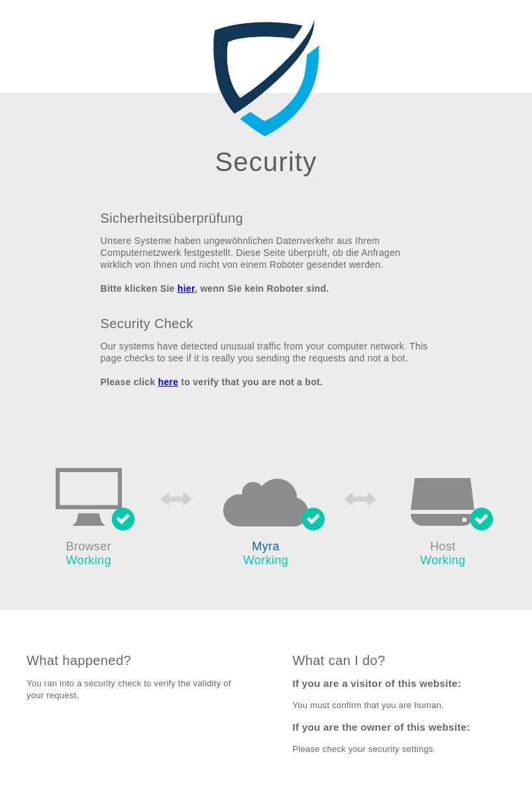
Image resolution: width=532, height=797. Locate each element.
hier (186, 288)
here (168, 382)
